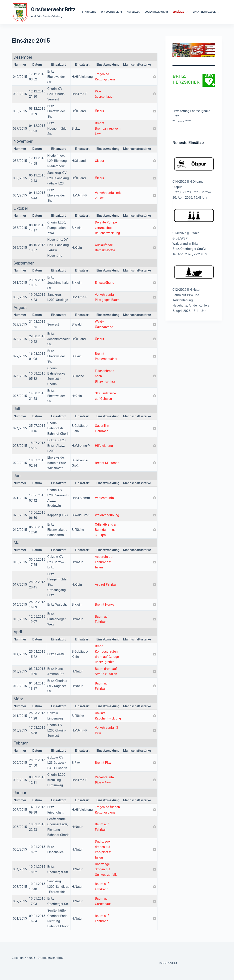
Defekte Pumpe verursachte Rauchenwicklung (107, 228)
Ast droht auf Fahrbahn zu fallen (104, 562)
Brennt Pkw (103, 763)
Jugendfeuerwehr (156, 12)
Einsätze (181, 12)
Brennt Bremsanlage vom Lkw (108, 128)
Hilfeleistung (104, 446)
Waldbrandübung (107, 515)
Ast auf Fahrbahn (107, 585)
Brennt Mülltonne (107, 463)
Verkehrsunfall (105, 498)
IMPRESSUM (168, 963)
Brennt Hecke (104, 605)
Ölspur (100, 111)
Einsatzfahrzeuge (207, 12)
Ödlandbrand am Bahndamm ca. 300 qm (107, 530)
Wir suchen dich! (111, 12)
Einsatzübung (105, 283)
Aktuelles (133, 12)
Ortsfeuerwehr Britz (53, 10)
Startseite (89, 12)
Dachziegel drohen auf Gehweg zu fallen (107, 869)
